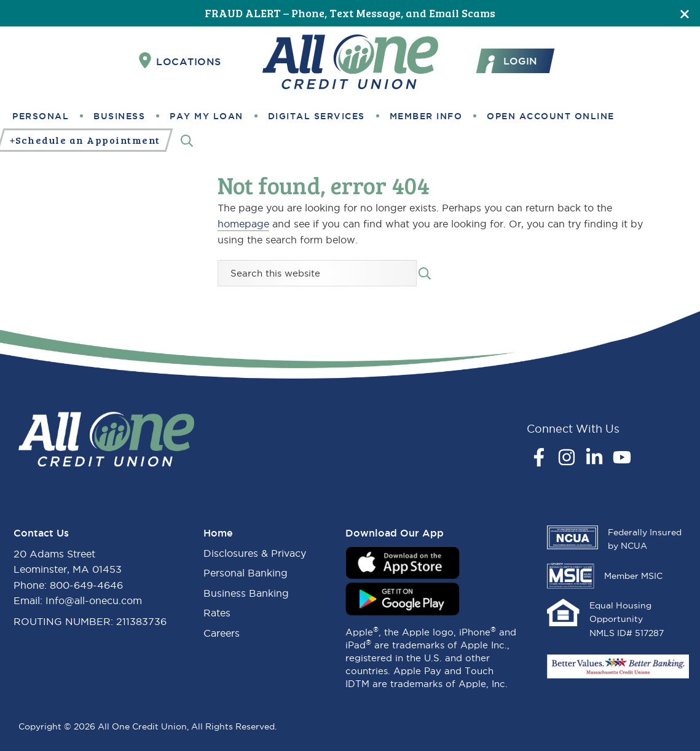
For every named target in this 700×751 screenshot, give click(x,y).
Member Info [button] (426, 116)
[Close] (685, 13)
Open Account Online (551, 116)
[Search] (187, 140)
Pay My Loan (206, 116)
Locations (180, 61)
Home (218, 533)
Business (119, 116)
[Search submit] (425, 273)
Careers (222, 633)
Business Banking (246, 593)
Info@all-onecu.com (94, 600)
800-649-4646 (86, 585)
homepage (243, 224)
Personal (41, 116)
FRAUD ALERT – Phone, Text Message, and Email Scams (350, 13)
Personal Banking (246, 573)
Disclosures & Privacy (255, 553)
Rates (217, 613)
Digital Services (317, 116)
